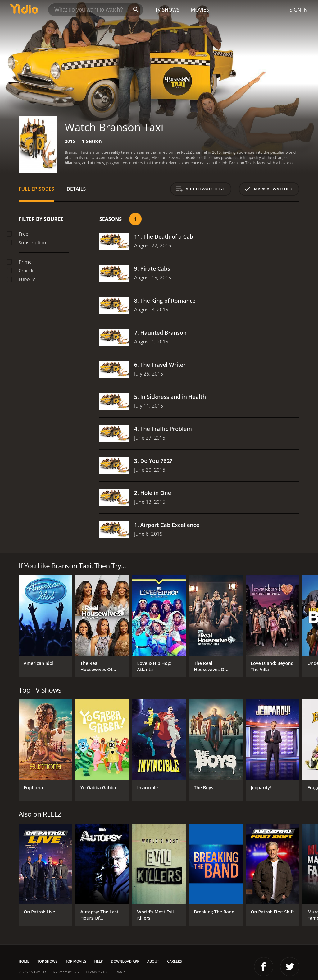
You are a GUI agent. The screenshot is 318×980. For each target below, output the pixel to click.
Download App (125, 961)
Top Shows (47, 961)
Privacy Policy (66, 972)
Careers (174, 961)
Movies (200, 10)
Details (76, 189)
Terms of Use (98, 972)
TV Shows (167, 10)
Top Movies (76, 961)
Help (99, 961)
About (153, 961)
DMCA (120, 972)
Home (24, 961)
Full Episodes (36, 189)
